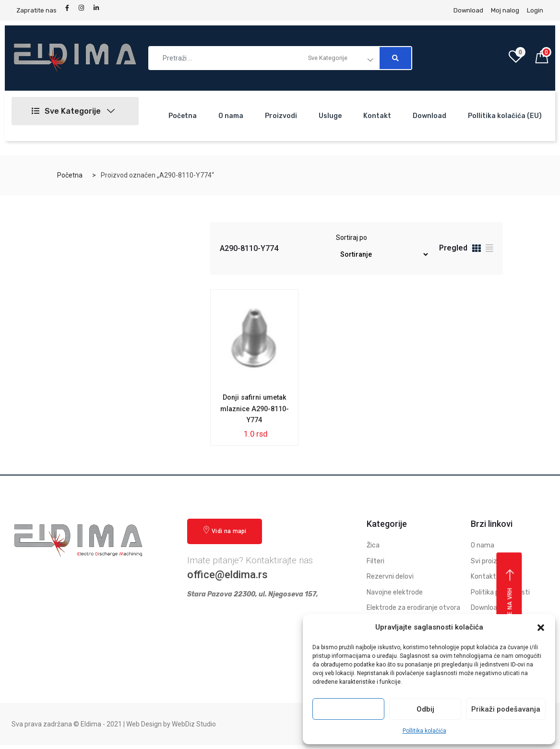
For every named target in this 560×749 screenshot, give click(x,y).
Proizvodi (281, 116)
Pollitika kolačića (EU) (505, 116)
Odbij (425, 709)
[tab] (477, 250)
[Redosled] (382, 255)
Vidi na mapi (225, 534)
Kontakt (377, 116)
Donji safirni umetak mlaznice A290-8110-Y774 (254, 410)
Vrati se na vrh (510, 607)
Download (429, 116)
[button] (541, 628)
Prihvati (348, 709)
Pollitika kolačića (424, 731)
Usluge (330, 116)
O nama (231, 116)
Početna (183, 116)
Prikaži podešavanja (506, 709)
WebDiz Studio (194, 728)
